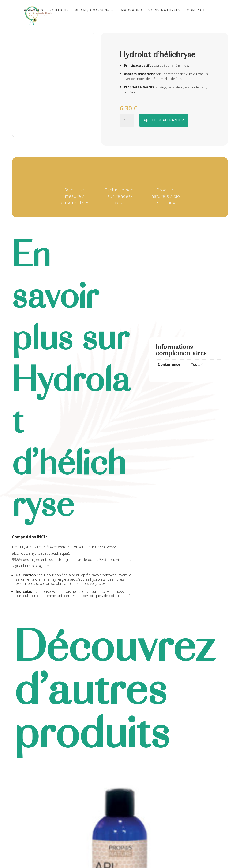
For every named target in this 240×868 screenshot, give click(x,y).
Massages (131, 11)
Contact (196, 11)
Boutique (59, 11)
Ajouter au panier (164, 120)
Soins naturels (165, 11)
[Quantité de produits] (127, 120)
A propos (34, 11)
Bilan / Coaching (92, 11)
